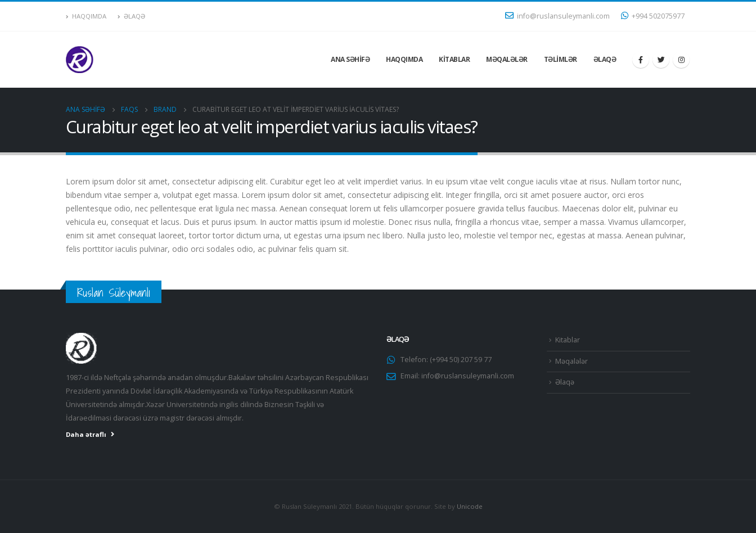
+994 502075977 (653, 16)
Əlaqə (131, 16)
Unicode (470, 506)
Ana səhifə (350, 59)
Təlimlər (561, 59)
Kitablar (454, 59)
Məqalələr (507, 59)
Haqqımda (86, 16)
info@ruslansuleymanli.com (557, 16)
